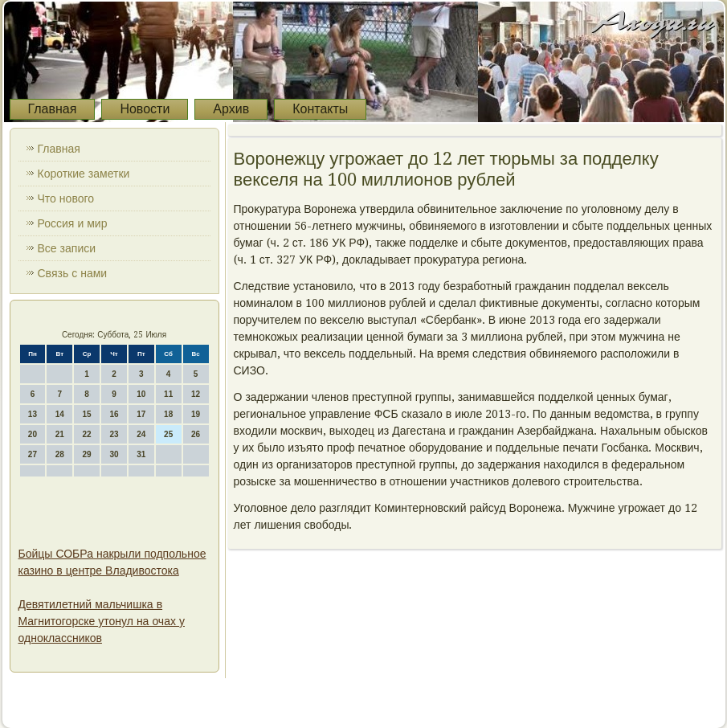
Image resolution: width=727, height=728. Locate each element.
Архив (231, 109)
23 (114, 434)
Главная (53, 109)
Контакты (320, 109)
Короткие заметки (84, 174)
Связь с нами (73, 273)
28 (60, 454)
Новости (145, 109)
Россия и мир (73, 223)
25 (168, 434)
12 (196, 394)
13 (33, 414)
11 (168, 394)
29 (87, 454)
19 (196, 414)
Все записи (67, 248)
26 (196, 434)
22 (87, 434)
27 (33, 454)
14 (60, 414)
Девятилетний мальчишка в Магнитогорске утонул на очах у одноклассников (102, 621)
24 (141, 434)
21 (60, 434)
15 (87, 414)
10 (141, 394)
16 (114, 414)
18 (168, 414)
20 (33, 434)
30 (114, 454)
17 (141, 414)
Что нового (66, 198)
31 (141, 454)
